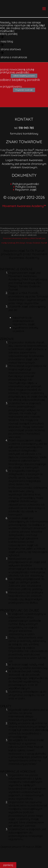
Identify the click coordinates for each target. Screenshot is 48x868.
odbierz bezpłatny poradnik (20, 80)
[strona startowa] (24, 47)
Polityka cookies (26, 187)
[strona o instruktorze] (24, 55)
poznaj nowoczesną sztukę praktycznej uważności (17, 71)
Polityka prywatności (26, 184)
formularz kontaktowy (24, 133)
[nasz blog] (24, 39)
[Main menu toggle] (44, 9)
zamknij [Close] (8, 865)
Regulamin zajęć (26, 189)
